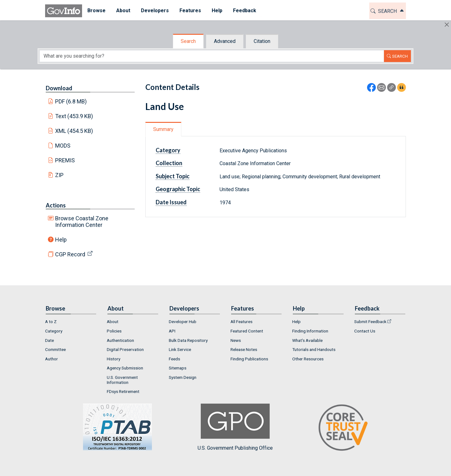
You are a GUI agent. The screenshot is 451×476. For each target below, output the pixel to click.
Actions (56, 205)
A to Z (51, 322)
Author (52, 359)
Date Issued (171, 202)
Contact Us (365, 331)
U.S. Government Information (122, 380)
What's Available (307, 340)
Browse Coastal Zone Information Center (82, 222)
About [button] (123, 10)
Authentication (120, 340)
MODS (63, 146)
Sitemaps (178, 368)
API (172, 331)
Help (61, 240)
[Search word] (212, 56)
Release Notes (244, 349)
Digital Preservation (125, 349)
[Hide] (447, 25)
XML (74, 131)
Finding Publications (249, 359)
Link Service (180, 349)
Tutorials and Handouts (314, 349)
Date (49, 340)
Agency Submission (125, 368)
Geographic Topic (178, 189)
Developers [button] (155, 10)
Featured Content (247, 331)
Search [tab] (188, 41)
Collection (169, 163)
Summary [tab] (163, 129)
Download (59, 88)
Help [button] (217, 10)
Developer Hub (183, 322)
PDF (71, 101)
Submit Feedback (370, 322)
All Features (241, 322)
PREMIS (65, 160)
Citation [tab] (262, 41)
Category (168, 150)
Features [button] (190, 10)
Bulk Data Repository (188, 340)
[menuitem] (96, 11)
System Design (183, 377)
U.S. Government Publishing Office (235, 427)
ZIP (59, 175)
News (236, 340)
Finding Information (310, 331)
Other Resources (308, 359)
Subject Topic (173, 176)
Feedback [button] (245, 10)
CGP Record (70, 254)
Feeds (174, 359)
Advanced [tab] (225, 41)
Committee (55, 349)
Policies (114, 331)
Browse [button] (96, 10)
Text (74, 116)
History (114, 359)
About (113, 322)
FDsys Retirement (123, 391)
